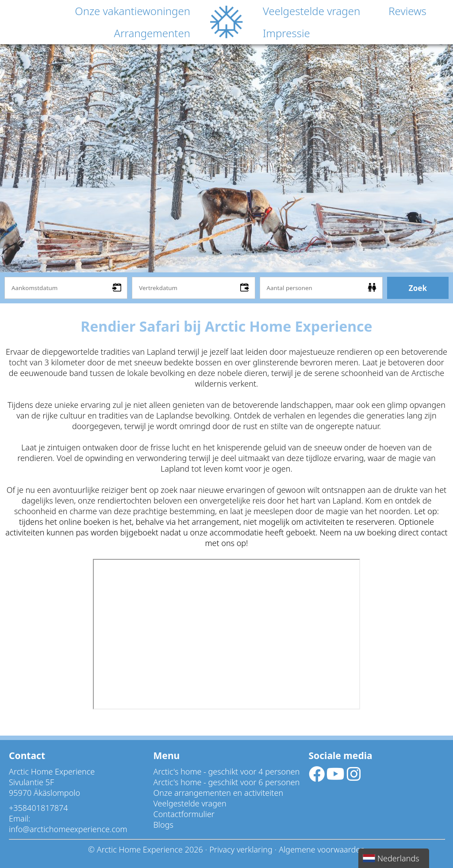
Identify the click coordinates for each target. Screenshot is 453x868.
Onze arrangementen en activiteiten (219, 793)
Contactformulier (184, 814)
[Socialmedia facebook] (318, 777)
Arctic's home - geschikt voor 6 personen (227, 782)
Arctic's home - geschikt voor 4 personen (227, 771)
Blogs (163, 825)
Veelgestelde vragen (311, 11)
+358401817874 (38, 808)
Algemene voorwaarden (322, 849)
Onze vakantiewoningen (132, 11)
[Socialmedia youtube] (337, 777)
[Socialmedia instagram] (354, 777)
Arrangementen (152, 33)
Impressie (286, 33)
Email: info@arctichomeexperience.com (68, 824)
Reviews (407, 11)
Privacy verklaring (241, 849)
